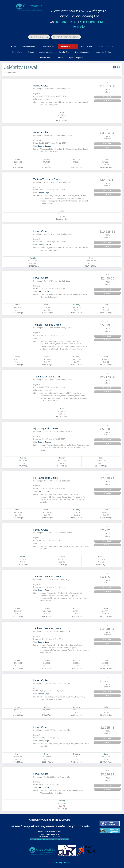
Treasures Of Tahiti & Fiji (46, 377)
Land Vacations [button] (106, 47)
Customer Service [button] (103, 52)
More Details (107, 97)
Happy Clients (45, 58)
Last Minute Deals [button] (29, 47)
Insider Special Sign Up (39, 37)
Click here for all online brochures (66, 37)
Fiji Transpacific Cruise (45, 428)
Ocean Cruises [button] (68, 47)
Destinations (17, 52)
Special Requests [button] (76, 58)
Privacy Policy (62, 863)
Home (13, 47)
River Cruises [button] (87, 47)
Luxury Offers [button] (49, 47)
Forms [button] (59, 58)
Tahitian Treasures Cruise (47, 179)
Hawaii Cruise (41, 86)
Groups (31, 52)
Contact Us (107, 101)
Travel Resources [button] (82, 52)
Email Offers (64, 52)
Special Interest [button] (46, 52)
